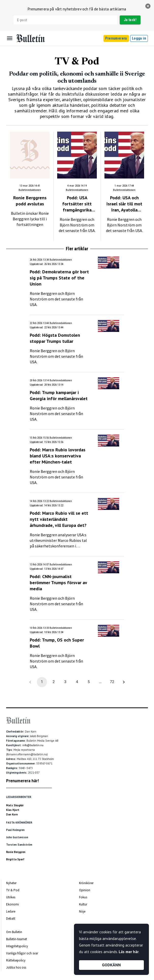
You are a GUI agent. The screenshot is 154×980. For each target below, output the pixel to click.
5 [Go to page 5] (89, 682)
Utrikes (11, 897)
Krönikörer (86, 883)
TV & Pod (13, 890)
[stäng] (148, 6)
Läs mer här (129, 952)
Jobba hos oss (16, 967)
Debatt (11, 919)
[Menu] (10, 38)
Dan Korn (12, 814)
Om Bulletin (14, 932)
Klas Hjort (13, 810)
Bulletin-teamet (17, 939)
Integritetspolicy (17, 946)
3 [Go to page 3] (65, 682)
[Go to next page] (124, 682)
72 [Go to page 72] (112, 682)
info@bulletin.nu (33, 745)
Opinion (85, 890)
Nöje (82, 911)
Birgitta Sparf (15, 859)
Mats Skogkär (15, 805)
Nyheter (11, 883)
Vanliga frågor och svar (22, 953)
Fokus (83, 897)
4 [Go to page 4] (77, 682)
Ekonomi (12, 904)
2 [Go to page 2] (54, 682)
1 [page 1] (42, 682)
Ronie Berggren (16, 852)
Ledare (11, 911)
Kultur (83, 904)
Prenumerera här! (22, 781)
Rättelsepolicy (16, 960)
